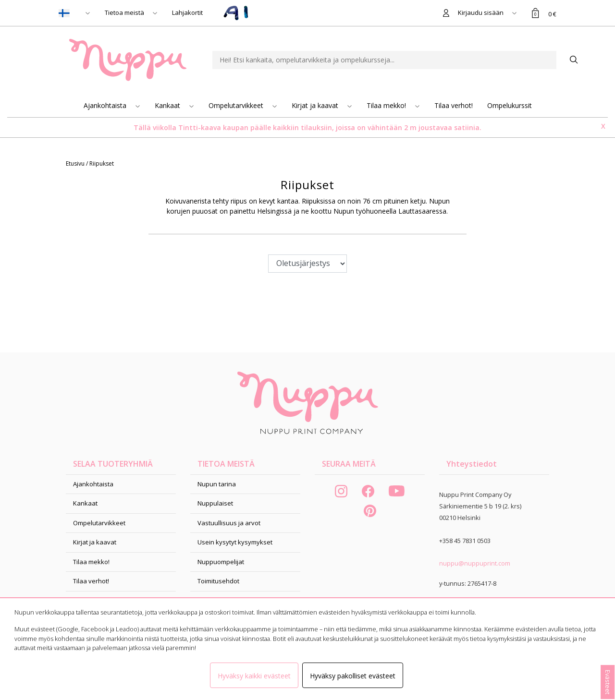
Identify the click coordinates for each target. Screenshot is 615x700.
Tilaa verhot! (454, 105)
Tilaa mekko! (387, 105)
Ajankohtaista (106, 105)
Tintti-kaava (201, 127)
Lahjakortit (187, 12)
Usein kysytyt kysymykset (235, 542)
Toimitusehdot (218, 581)
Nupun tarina (217, 484)
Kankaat (168, 105)
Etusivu (76, 163)
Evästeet (608, 682)
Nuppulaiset (215, 503)
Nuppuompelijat (221, 562)
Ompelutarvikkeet (237, 105)
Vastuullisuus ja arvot (229, 523)
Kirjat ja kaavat (316, 105)
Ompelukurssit (510, 105)
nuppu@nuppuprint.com (475, 563)
